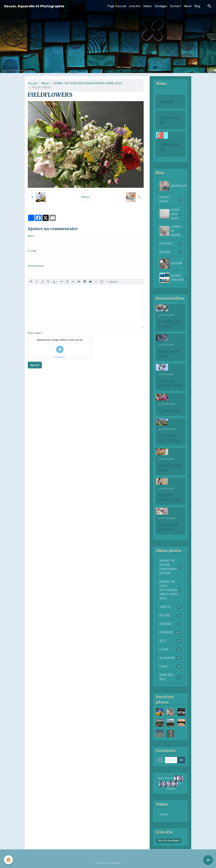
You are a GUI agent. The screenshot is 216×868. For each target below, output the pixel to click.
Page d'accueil (117, 6)
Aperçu (112, 282)
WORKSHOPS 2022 (170, 468)
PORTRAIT (171, 244)
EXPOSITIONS (170, 148)
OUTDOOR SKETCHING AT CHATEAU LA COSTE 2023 (170, 438)
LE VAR (171, 650)
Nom (31, 236)
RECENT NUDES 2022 (170, 498)
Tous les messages (168, 840)
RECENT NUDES (171, 199)
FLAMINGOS (169, 411)
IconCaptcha (59, 357)
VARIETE (171, 607)
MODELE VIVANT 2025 (170, 384)
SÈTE (171, 641)
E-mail (32, 251)
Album (188, 6)
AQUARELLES (172, 186)
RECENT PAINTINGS (172, 278)
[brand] (34, 6)
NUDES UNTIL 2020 (172, 214)
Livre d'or (135, 6)
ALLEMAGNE (171, 658)
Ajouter (35, 365)
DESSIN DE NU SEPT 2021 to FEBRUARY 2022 (168, 528)
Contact (175, 6)
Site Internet (36, 266)
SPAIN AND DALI (171, 677)
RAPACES (171, 624)
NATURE (171, 616)
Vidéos (148, 6)
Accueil (32, 83)
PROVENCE (171, 633)
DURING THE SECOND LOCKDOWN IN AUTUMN (171, 567)
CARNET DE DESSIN (172, 231)
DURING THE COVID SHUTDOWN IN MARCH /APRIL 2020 (88, 83)
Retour (86, 197)
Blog (197, 6)
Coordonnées (170, 120)
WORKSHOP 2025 (169, 354)
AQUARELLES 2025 (169, 324)
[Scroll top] (208, 860)
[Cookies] (8, 860)
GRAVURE (172, 264)
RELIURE (171, 252)
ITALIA (171, 667)
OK (181, 760)
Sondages (161, 6)
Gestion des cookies (108, 863)
